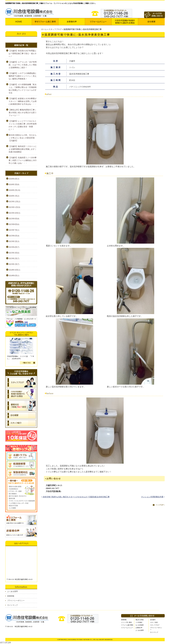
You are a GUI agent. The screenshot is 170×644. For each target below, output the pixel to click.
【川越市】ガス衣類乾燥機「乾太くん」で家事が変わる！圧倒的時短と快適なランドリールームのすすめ (23, 89)
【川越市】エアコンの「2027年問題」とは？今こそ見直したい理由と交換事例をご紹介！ (23, 65)
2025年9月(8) (14, 219)
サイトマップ (12, 605)
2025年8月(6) (14, 224)
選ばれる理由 (140, 620)
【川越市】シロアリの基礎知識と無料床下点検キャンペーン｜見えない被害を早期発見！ (23, 76)
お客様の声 (139, 628)
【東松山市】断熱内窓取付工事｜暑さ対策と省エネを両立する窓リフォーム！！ (23, 113)
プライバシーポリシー (16, 601)
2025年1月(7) (14, 264)
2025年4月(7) (14, 247)
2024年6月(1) (14, 276)
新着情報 (11, 596)
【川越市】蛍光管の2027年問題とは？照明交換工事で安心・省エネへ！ (23, 54)
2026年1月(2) (14, 196)
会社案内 (153, 620)
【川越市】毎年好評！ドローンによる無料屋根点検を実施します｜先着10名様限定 (23, 149)
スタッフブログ (55, 29)
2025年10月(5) (14, 213)
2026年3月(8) (14, 185)
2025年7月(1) (14, 230)
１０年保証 (139, 622)
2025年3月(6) (14, 253)
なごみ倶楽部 (140, 625)
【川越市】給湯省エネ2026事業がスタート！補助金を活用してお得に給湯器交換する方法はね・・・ (23, 101)
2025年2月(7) (14, 259)
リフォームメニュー (127, 628)
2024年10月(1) (14, 270)
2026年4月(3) (14, 179)
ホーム (44, 29)
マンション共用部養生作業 (152, 497)
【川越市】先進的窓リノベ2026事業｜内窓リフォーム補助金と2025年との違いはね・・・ (23, 160)
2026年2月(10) (14, 190)
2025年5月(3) (14, 241)
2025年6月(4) (14, 236)
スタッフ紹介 (154, 622)
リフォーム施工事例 (127, 625)
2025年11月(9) (14, 207)
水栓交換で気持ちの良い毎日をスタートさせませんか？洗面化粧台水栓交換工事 (76, 497)
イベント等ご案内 (126, 622)
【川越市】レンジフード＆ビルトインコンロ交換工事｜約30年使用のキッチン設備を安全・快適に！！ (23, 125)
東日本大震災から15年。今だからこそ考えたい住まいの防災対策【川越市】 (23, 138)
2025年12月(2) (14, 202)
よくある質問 (12, 591)
